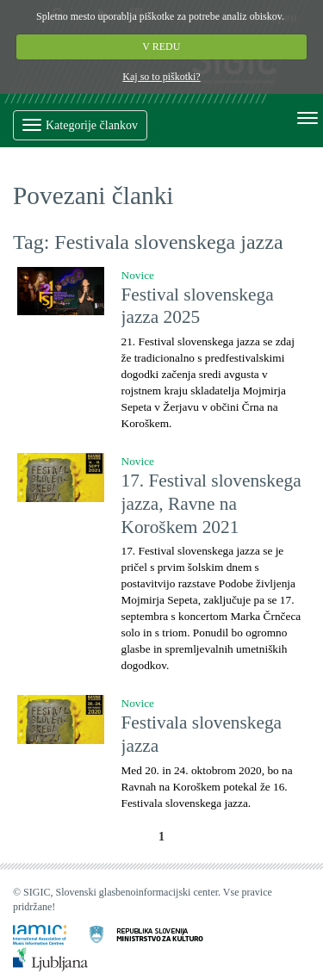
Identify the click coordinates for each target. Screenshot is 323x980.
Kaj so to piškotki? (161, 77)
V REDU (162, 47)
